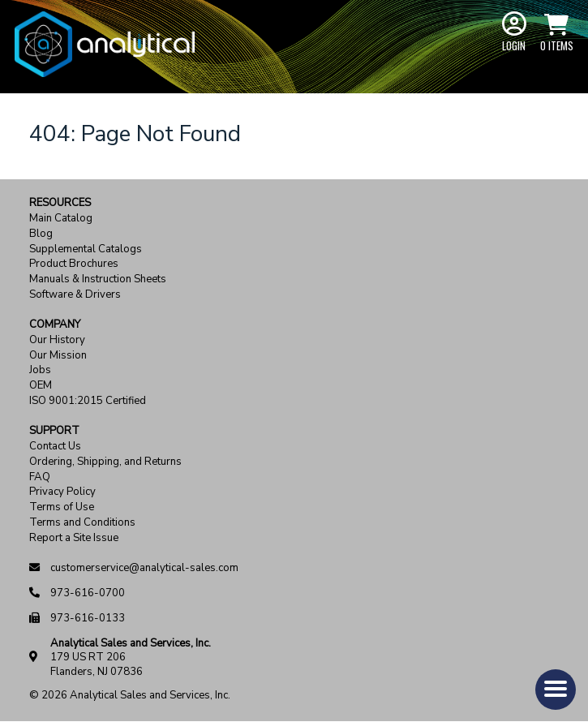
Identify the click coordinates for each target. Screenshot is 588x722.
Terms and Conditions (82, 523)
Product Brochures (74, 264)
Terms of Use (62, 507)
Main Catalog (61, 219)
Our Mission (58, 356)
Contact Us (55, 447)
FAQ (40, 477)
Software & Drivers (75, 295)
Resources (60, 203)
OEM (41, 386)
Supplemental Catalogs (86, 249)
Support (54, 431)
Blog (41, 234)
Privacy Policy (62, 492)
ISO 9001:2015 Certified (88, 401)
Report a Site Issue (74, 538)
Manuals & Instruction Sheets (98, 279)
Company (55, 325)
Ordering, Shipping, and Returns (105, 462)
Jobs (40, 370)
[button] (556, 690)
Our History (57, 340)
